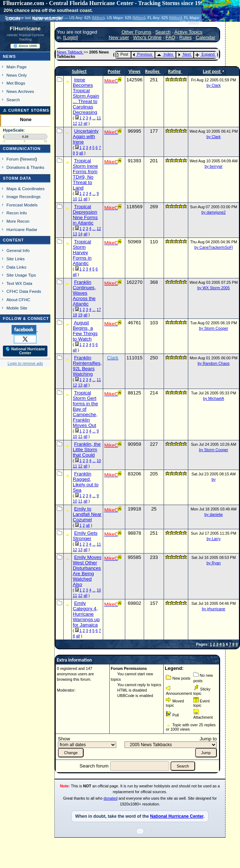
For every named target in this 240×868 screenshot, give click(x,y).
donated (111, 798)
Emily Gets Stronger (85, 536)
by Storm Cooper (214, 328)
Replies (153, 71)
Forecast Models (22, 205)
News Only (17, 75)
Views (134, 71)
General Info (18, 250)
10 (75, 199)
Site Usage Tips (21, 275)
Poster (114, 71)
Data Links (16, 267)
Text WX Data (19, 283)
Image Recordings (24, 196)
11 (99, 118)
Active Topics (189, 32)
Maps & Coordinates (26, 189)
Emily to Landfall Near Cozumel (87, 514)
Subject (79, 71)
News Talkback (70, 52)
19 (80, 315)
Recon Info (17, 213)
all (86, 123)
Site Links (16, 259)
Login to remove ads (25, 363)
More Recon (18, 221)
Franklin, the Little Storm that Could (87, 450)
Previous (142, 54)
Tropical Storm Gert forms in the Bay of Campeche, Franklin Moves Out (85, 409)
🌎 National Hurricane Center (25, 351)
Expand (205, 54)
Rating (175, 71)
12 (75, 123)
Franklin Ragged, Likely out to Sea (86, 482)
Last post (212, 71)
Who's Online (148, 37)
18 (75, 315)
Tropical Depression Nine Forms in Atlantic (85, 215)
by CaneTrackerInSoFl (214, 247)
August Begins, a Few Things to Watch (85, 331)
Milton (98, 18)
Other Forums (136, 32)
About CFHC (18, 300)
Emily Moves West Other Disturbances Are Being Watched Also (87, 571)
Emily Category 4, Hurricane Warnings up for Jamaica (86, 614)
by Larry (214, 539)
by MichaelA (214, 398)
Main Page (17, 67)
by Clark (213, 85)
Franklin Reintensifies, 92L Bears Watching (87, 366)
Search (13, 100)
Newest (28, 159)
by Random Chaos (214, 363)
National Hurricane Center (176, 816)
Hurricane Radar (22, 229)
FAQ (171, 37)
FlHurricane (25, 29)
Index (165, 54)
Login (70, 37)
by (213, 479)
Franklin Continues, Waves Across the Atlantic (84, 293)
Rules (185, 37)
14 (80, 234)
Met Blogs (16, 83)
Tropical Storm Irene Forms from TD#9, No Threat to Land (85, 174)
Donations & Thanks (26, 167)
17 (99, 309)
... (94, 118)
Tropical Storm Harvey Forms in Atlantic (82, 253)
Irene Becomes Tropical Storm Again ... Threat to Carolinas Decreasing (86, 96)
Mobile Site (17, 308)
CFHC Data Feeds (24, 291)
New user (119, 37)
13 (80, 123)
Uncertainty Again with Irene (86, 136)
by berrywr (214, 166)
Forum (13, 159)
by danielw (214, 514)
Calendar (206, 37)
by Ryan (213, 563)
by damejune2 (214, 212)
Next (184, 54)
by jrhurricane (214, 609)
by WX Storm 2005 (213, 288)
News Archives (20, 91)
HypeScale (13, 130)
